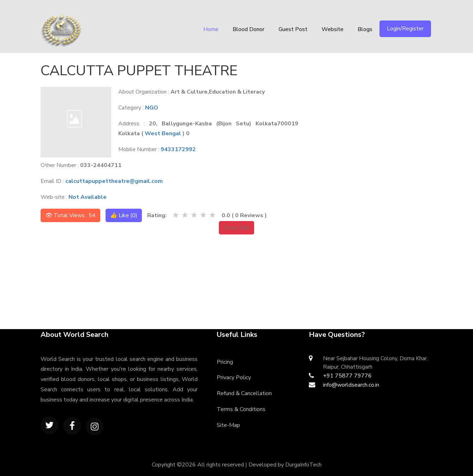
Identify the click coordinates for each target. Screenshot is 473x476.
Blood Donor (249, 29)
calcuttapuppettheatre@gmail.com (114, 181)
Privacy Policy (234, 377)
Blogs (365, 29)
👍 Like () (124, 215)
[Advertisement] (376, 104)
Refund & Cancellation (244, 393)
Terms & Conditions (241, 409)
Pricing (225, 362)
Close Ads (236, 228)
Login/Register (405, 29)
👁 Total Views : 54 (70, 215)
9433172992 (178, 149)
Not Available (88, 197)
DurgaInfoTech (303, 465)
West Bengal (163, 133)
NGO (152, 108)
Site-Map (228, 425)
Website (333, 29)
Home (211, 29)
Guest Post (293, 29)
